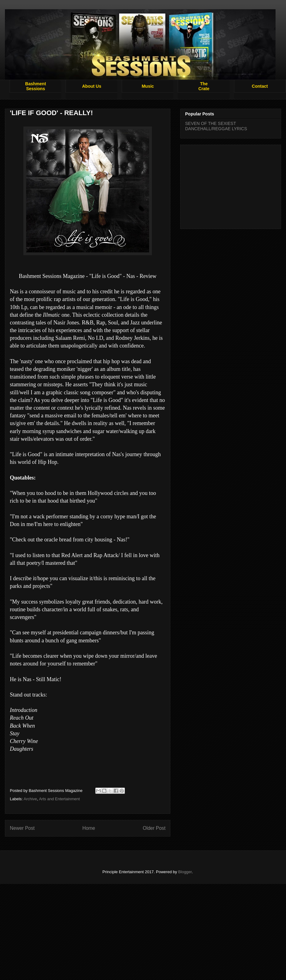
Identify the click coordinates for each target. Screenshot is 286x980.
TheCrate (204, 86)
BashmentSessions (36, 86)
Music (148, 86)
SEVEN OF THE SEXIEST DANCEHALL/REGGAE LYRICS (216, 126)
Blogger (185, 872)
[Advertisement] (231, 186)
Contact (260, 86)
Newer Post (22, 828)
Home (89, 828)
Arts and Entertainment (60, 799)
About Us (92, 86)
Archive (30, 799)
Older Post (154, 828)
